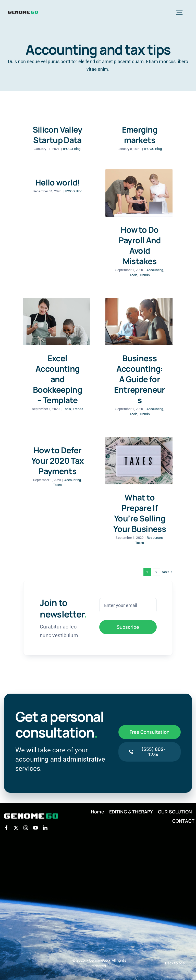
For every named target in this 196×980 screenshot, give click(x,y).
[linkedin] (45, 828)
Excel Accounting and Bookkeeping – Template (57, 379)
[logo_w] (31, 813)
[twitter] (16, 828)
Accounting (155, 270)
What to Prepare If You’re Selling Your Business (140, 513)
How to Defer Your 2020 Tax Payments (58, 460)
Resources (155, 538)
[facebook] (6, 828)
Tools (134, 275)
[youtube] (35, 828)
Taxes (58, 485)
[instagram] (26, 828)
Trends (145, 275)
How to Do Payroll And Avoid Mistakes (140, 245)
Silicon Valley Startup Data (58, 135)
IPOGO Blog (72, 149)
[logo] (23, 12)
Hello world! (57, 182)
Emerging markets (140, 135)
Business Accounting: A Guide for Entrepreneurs (139, 379)
